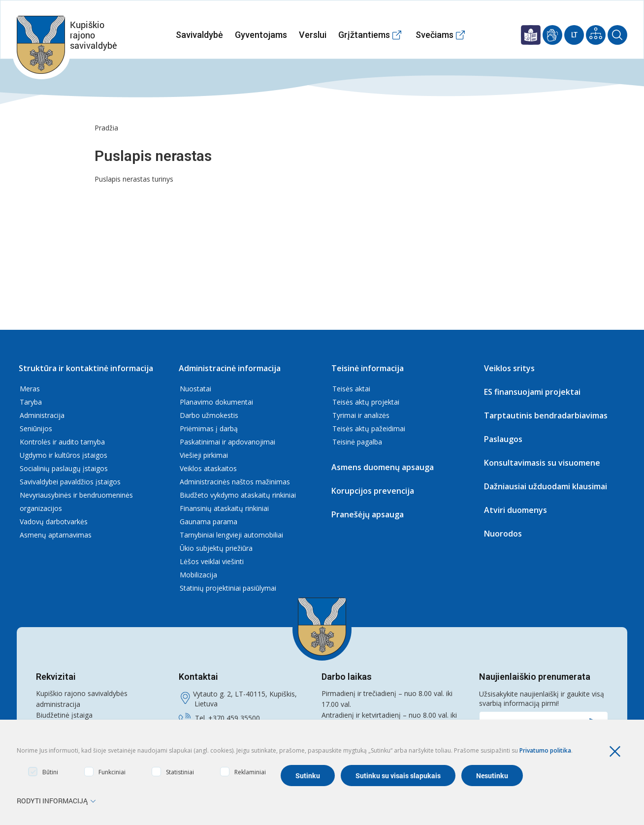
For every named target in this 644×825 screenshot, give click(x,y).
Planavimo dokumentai (216, 402)
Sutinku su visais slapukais (398, 776)
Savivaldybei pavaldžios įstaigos (70, 482)
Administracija (42, 415)
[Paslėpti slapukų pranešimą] (617, 752)
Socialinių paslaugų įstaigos (64, 468)
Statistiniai (173, 772)
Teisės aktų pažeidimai (369, 428)
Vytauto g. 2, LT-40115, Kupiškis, (245, 694)
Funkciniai (105, 772)
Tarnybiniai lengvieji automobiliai (231, 535)
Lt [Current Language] (574, 35)
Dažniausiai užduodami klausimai (546, 486)
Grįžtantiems (364, 35)
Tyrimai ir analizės (361, 415)
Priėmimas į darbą (209, 428)
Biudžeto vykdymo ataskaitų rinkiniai (238, 495)
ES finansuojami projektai (532, 392)
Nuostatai (195, 389)
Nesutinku (492, 776)
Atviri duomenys (515, 510)
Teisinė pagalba (357, 442)
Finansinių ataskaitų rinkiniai (224, 508)
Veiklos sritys (509, 368)
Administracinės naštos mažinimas (235, 482)
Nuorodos (503, 534)
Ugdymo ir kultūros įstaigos (64, 455)
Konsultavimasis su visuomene (542, 463)
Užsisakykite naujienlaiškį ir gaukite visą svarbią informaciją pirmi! (542, 698)
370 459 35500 (236, 718)
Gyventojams (261, 35)
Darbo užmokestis (209, 415)
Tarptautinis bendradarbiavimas (546, 415)
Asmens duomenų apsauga (383, 467)
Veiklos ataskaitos (208, 468)
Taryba (31, 402)
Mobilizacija (198, 575)
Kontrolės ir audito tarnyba (62, 442)
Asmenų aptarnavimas (56, 535)
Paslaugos (503, 439)
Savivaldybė (199, 35)
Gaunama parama (209, 522)
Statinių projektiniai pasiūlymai (228, 588)
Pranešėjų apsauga (368, 514)
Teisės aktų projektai (366, 402)
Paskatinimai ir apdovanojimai (227, 442)
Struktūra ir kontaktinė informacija (86, 368)
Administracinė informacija (230, 368)
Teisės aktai (351, 389)
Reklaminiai (243, 772)
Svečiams (435, 35)
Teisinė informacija (368, 368)
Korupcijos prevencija (373, 491)
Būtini (43, 772)
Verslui (313, 35)
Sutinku (308, 776)
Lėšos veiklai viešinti (212, 561)
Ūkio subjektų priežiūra (216, 548)
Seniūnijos (36, 428)
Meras (30, 389)
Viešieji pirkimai (204, 455)
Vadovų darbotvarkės (54, 522)
